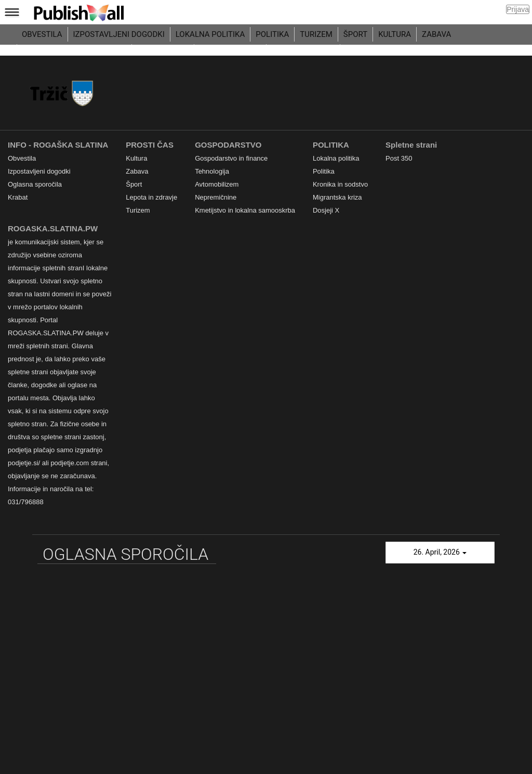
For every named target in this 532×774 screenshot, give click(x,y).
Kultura (395, 34)
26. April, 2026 (440, 552)
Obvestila (42, 34)
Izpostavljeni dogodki (119, 34)
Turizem (316, 34)
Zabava (436, 34)
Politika (272, 34)
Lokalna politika (210, 34)
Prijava (518, 9)
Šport (355, 34)
